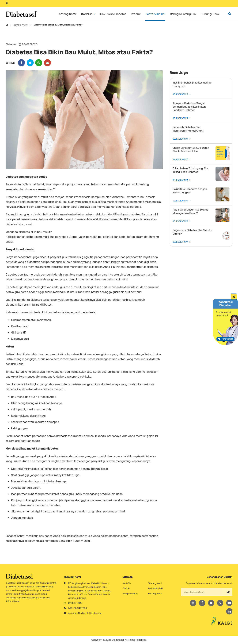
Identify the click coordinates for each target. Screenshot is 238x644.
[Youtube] (229, 603)
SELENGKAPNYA (182, 94)
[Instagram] (193, 603)
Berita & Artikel (21, 25)
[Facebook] (202, 603)
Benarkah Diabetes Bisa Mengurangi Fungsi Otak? (188, 129)
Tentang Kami (155, 583)
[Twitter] (211, 603)
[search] (230, 14)
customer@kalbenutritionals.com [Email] (84, 613)
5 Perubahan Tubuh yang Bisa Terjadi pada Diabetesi (190, 170)
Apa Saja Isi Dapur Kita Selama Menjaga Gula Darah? (190, 211)
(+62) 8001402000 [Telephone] (78, 608)
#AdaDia (127, 583)
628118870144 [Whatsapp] (75, 603)
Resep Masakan (130, 593)
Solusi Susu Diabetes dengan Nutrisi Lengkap (190, 191)
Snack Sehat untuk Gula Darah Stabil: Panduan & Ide (191, 150)
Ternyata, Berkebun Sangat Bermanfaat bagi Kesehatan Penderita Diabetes (189, 107)
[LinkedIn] (229, 611)
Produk (126, 588)
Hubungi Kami (155, 593)
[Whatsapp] (220, 603)
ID (7, 3)
